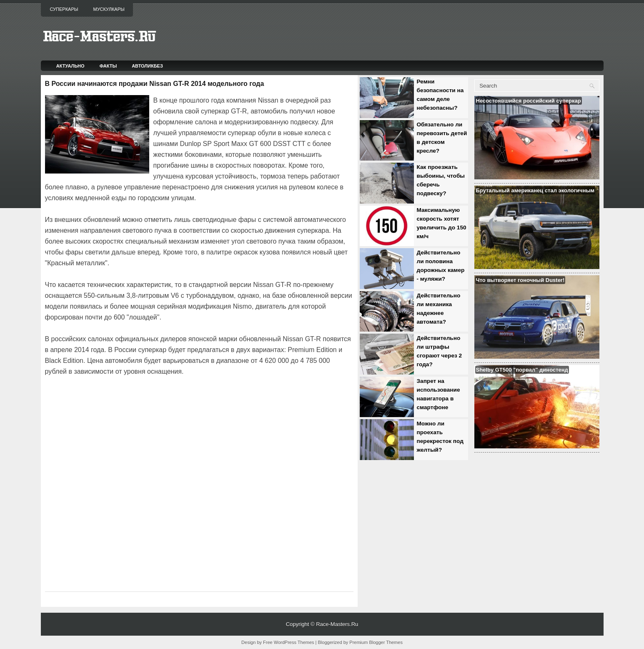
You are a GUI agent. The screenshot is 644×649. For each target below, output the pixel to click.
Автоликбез (147, 66)
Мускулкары (109, 9)
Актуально (70, 66)
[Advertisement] (143, 400)
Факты (108, 66)
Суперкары (64, 9)
